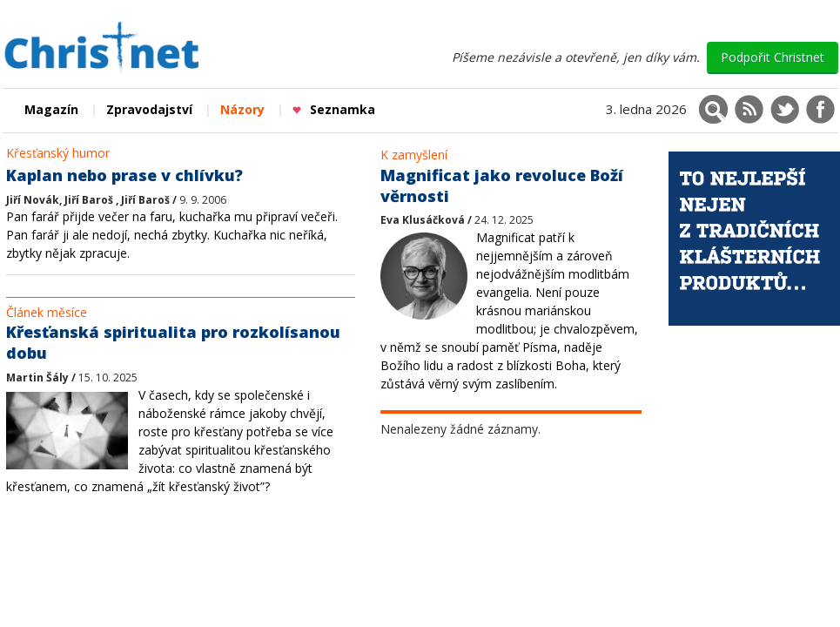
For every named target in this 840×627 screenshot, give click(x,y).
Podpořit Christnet (773, 57)
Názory (242, 109)
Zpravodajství (149, 109)
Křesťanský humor (58, 153)
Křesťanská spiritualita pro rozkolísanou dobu (173, 342)
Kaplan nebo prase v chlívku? (124, 175)
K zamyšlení (414, 155)
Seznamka (334, 109)
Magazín (51, 109)
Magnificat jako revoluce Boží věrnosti (502, 185)
